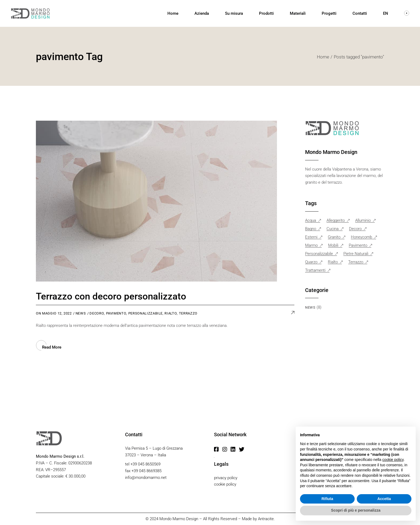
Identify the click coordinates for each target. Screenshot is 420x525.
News (81, 313)
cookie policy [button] (393, 460)
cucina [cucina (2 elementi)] (333, 229)
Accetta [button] (384, 499)
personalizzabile (145, 313)
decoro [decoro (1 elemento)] (355, 229)
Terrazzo (188, 313)
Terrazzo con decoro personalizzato (111, 296)
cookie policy (225, 484)
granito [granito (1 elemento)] (334, 237)
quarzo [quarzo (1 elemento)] (311, 262)
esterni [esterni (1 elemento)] (311, 237)
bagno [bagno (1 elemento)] (311, 229)
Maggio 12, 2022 (57, 313)
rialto (171, 313)
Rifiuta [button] (327, 499)
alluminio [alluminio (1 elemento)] (363, 221)
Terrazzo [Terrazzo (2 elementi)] (356, 262)
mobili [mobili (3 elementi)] (333, 245)
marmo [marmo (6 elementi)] (311, 245)
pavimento (116, 313)
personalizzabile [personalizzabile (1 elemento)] (319, 254)
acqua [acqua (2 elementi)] (311, 221)
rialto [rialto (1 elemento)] (333, 262)
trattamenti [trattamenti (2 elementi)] (315, 270)
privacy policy (226, 478)
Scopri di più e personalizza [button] (356, 510)
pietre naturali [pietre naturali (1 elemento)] (356, 254)
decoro (97, 313)
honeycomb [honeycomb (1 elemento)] (361, 237)
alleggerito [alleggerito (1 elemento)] (336, 221)
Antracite (266, 519)
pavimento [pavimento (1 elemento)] (358, 245)
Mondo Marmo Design (179, 519)
